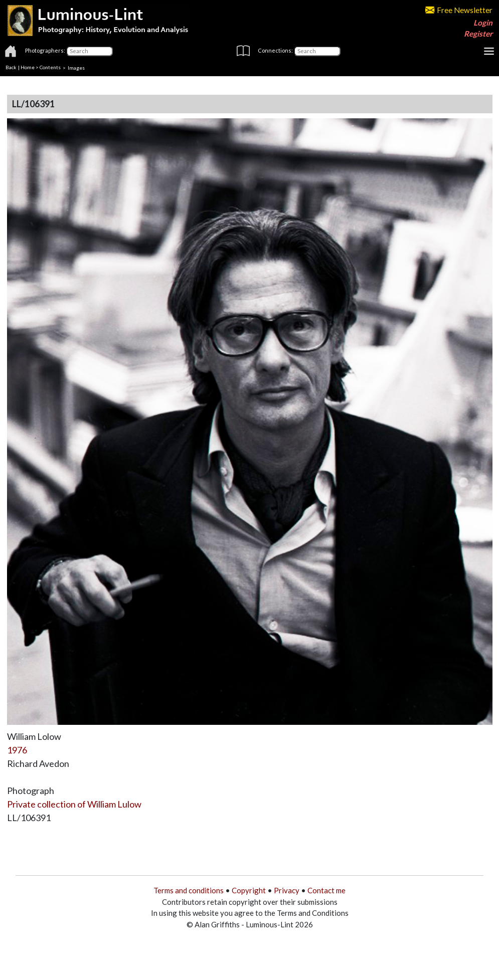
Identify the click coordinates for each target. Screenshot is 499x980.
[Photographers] (90, 51)
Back (11, 67)
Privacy (287, 890)
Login (483, 23)
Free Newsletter (459, 10)
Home (28, 67)
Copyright (249, 890)
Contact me (326, 890)
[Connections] (317, 51)
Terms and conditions (189, 890)
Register (478, 34)
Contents (50, 67)
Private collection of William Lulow (74, 804)
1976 (17, 750)
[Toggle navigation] (489, 51)
